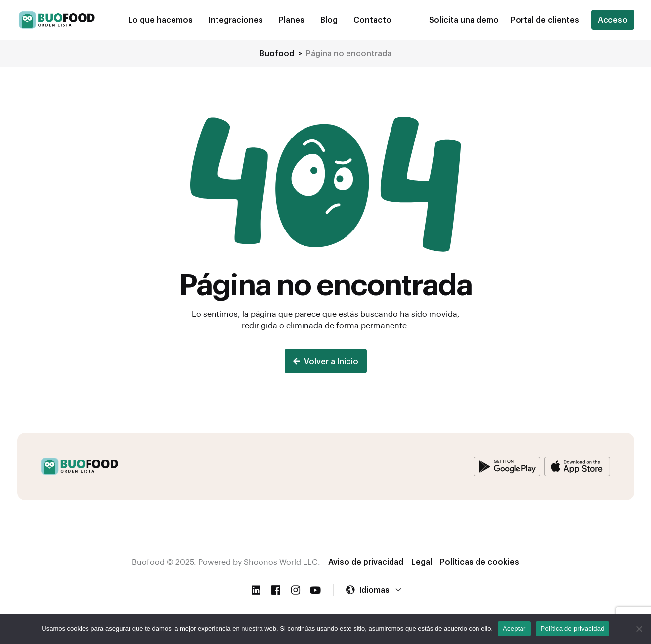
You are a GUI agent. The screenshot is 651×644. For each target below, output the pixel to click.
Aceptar (514, 628)
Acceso (613, 20)
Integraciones (236, 20)
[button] (464, 20)
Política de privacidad (573, 628)
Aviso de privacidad (366, 562)
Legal (422, 562)
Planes (292, 20)
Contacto (372, 20)
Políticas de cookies (479, 562)
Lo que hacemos (160, 20)
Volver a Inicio (326, 361)
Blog (329, 20)
